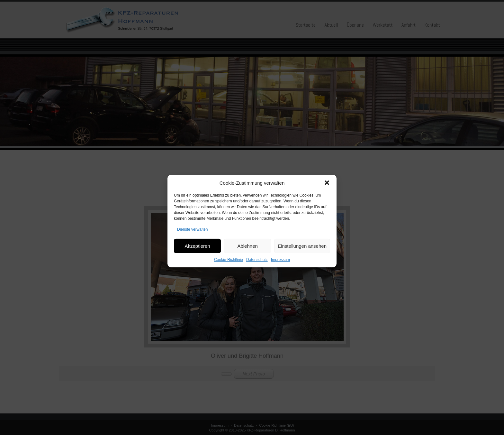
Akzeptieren (197, 251)
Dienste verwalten (192, 235)
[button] (327, 188)
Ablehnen (247, 251)
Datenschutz (257, 265)
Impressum (280, 265)
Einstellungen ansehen (302, 251)
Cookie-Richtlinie (229, 265)
